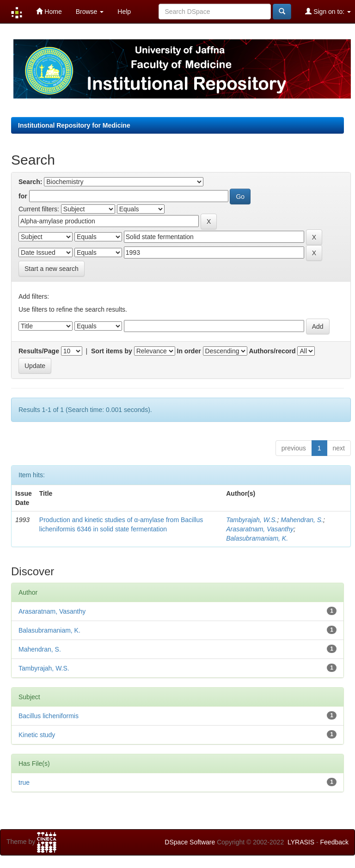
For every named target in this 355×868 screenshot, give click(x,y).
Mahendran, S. (302, 520)
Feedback (334, 842)
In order (189, 351)
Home (49, 11)
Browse (90, 12)
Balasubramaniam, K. (257, 538)
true (24, 782)
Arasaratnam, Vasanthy (260, 529)
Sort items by (112, 351)
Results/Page (39, 351)
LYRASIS (301, 842)
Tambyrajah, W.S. (251, 520)
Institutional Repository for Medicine (74, 125)
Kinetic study (37, 735)
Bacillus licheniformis (49, 716)
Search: (30, 182)
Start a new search (52, 269)
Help (124, 12)
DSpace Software (190, 842)
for (23, 196)
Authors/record (272, 351)
